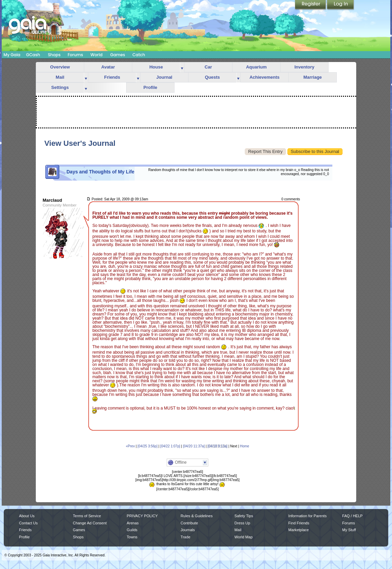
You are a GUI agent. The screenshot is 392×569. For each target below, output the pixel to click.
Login (341, 5)
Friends (112, 77)
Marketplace (299, 530)
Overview (60, 67)
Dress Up (242, 523)
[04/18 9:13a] (217, 446)
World (96, 55)
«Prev (130, 446)
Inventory (305, 67)
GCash (33, 55)
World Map (244, 537)
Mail (60, 77)
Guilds (132, 530)
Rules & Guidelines (197, 516)
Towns (132, 537)
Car (208, 67)
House (156, 67)
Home (245, 446)
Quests (212, 77)
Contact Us (28, 523)
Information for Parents (307, 516)
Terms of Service (87, 516)
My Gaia (12, 55)
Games (118, 55)
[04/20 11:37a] (194, 446)
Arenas (133, 523)
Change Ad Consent (90, 523)
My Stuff (349, 530)
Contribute (189, 523)
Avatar (108, 67)
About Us (27, 516)
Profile (150, 87)
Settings (60, 87)
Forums (75, 55)
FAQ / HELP (352, 516)
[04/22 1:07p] (170, 446)
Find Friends (299, 523)
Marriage (313, 77)
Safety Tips (244, 516)
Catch (139, 55)
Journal (164, 77)
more (182, 67)
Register (311, 5)
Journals (188, 530)
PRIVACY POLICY (142, 516)
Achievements (265, 77)
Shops (54, 55)
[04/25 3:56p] (148, 446)
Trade (185, 537)
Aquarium (257, 67)
